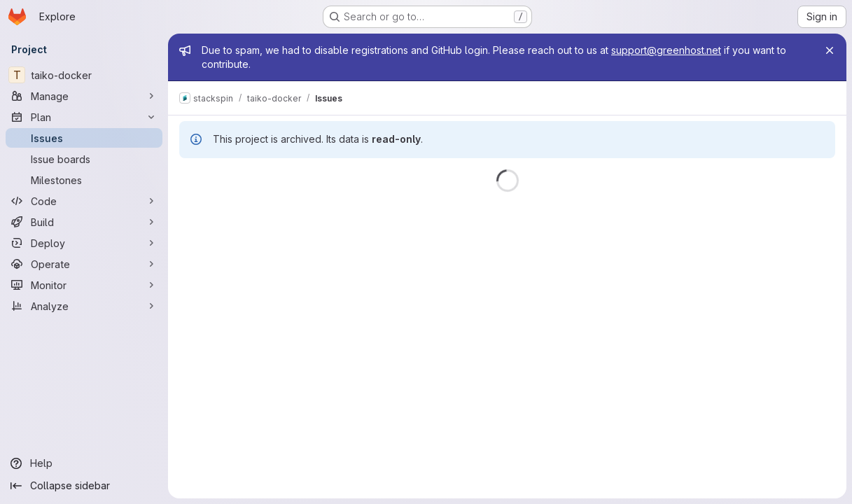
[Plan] (84, 117)
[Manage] (84, 96)
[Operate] (84, 264)
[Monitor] (84, 285)
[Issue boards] (84, 159)
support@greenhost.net (666, 50)
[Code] (84, 201)
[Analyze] (84, 306)
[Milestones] (84, 180)
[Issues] (84, 138)
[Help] (84, 463)
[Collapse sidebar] (84, 486)
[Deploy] (84, 243)
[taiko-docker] (84, 75)
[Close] (830, 50)
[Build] (84, 222)
